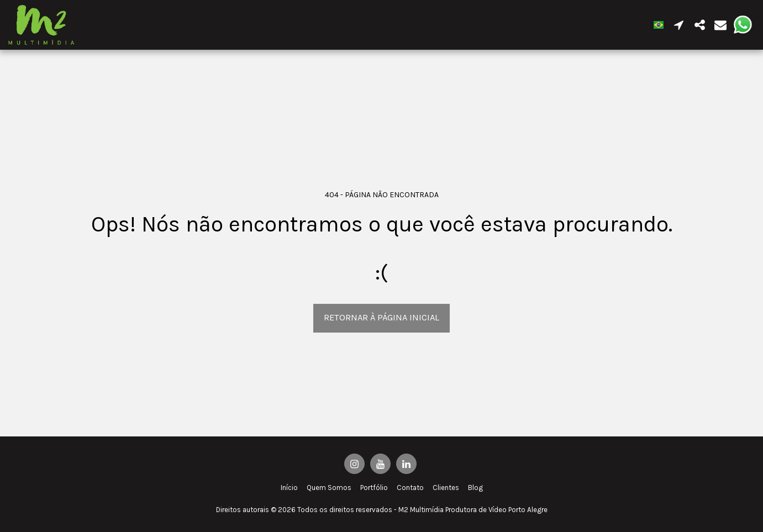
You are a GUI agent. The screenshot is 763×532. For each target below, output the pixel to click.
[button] (678, 25)
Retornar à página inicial (381, 317)
